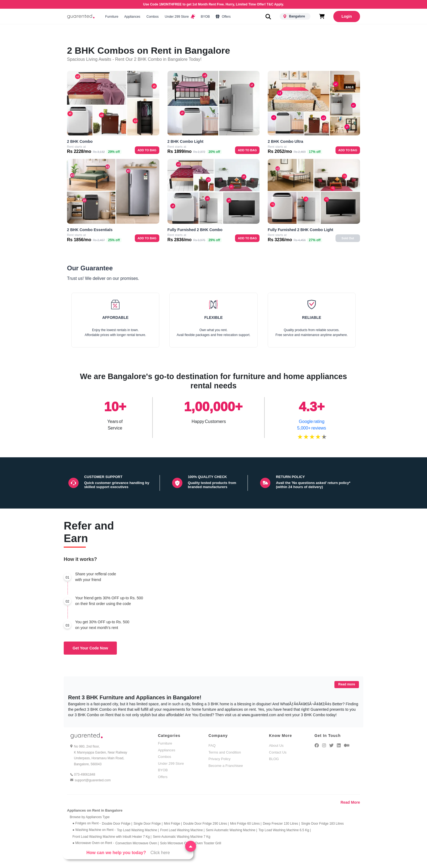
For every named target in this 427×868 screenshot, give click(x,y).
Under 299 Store (180, 17)
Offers (223, 17)
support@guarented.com (93, 780)
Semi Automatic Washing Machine (231, 830)
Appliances (132, 17)
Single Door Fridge (148, 824)
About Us (276, 745)
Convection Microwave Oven (137, 843)
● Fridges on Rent (86, 823)
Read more (347, 684)
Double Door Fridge (117, 824)
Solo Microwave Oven (177, 843)
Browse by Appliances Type (90, 817)
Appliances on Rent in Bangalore (95, 810)
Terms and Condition (225, 752)
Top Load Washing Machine (138, 830)
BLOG (274, 759)
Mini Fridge (173, 824)
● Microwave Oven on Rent (93, 843)
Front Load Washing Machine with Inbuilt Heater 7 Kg (112, 837)
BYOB (205, 17)
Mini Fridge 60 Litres (246, 824)
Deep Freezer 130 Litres (281, 824)
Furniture (112, 17)
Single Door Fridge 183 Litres (322, 824)
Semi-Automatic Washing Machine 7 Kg (182, 837)
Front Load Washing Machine (182, 830)
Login (347, 16)
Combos (152, 17)
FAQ (212, 745)
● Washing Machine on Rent (94, 830)
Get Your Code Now (90, 648)
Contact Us (278, 752)
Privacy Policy (220, 759)
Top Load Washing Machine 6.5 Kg (285, 830)
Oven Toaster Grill (208, 843)
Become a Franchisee (226, 766)
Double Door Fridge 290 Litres (206, 824)
